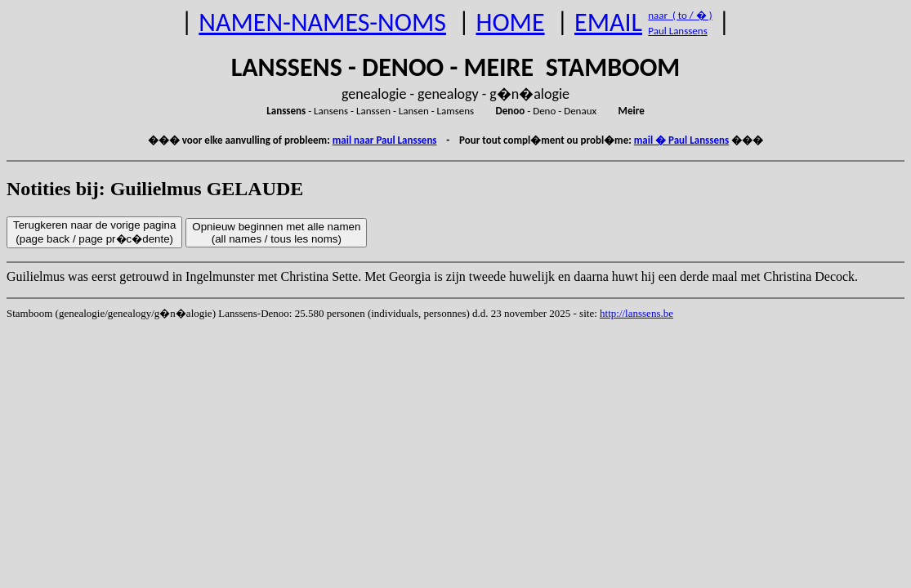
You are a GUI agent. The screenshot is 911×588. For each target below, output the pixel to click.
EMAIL (608, 22)
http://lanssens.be (636, 313)
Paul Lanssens (678, 31)
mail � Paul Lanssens (681, 140)
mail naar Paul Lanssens (385, 140)
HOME (510, 22)
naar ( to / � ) (680, 15)
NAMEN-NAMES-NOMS (322, 22)
